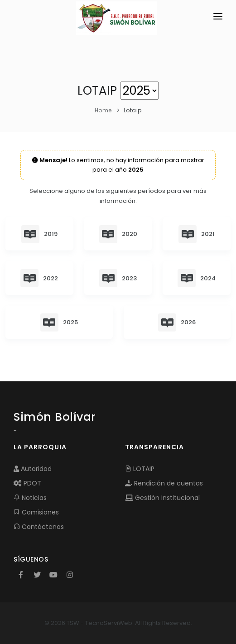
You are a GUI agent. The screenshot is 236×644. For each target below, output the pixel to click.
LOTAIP (140, 469)
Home (103, 110)
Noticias (30, 498)
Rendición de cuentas (164, 483)
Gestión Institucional (162, 498)
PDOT (27, 483)
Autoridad (33, 469)
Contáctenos (39, 527)
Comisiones (36, 512)
